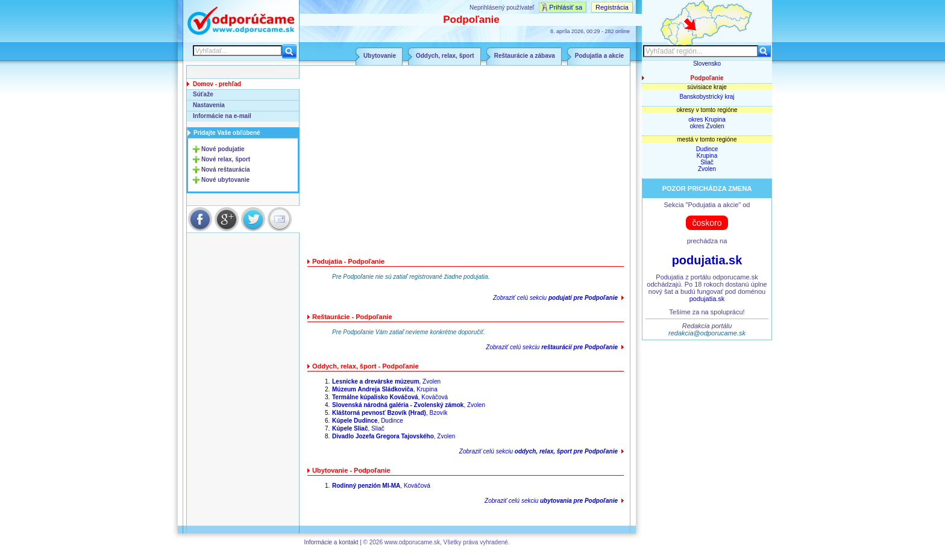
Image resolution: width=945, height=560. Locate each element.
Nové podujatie (223, 149)
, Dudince (368, 421)
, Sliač (358, 428)
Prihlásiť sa (566, 7)
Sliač (707, 162)
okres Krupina (707, 120)
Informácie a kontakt (331, 542)
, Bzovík (390, 413)
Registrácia (612, 7)
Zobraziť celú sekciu (555, 298)
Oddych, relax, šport (445, 56)
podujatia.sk (707, 260)
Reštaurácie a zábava (525, 56)
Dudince (707, 149)
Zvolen (707, 169)
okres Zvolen (707, 126)
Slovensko (707, 64)
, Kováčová (390, 397)
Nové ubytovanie (225, 180)
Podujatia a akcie (599, 56)
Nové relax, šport (226, 159)
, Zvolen (386, 381)
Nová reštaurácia (226, 170)
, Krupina (385, 389)
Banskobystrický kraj (707, 97)
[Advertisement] (466, 163)
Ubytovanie (380, 56)
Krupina (707, 156)
